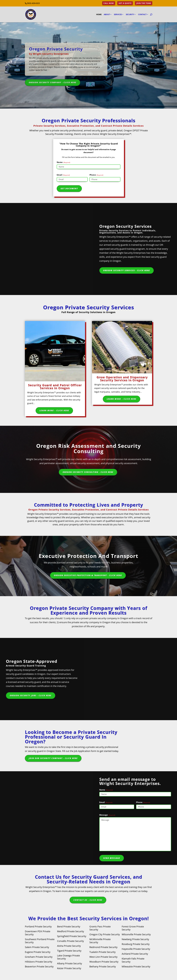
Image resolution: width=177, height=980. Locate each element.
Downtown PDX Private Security (38, 933)
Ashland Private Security (135, 954)
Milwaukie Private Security (136, 966)
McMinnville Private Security (100, 941)
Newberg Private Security (135, 939)
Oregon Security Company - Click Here (53, 82)
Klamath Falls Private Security (133, 960)
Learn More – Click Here (54, 411)
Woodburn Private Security (104, 962)
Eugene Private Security (38, 952)
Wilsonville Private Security (136, 934)
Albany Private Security (70, 963)
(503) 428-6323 (33, 3)
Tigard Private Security (69, 951)
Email (63, 175)
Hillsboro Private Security (39, 962)
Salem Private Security (37, 947)
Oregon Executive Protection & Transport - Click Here (88, 575)
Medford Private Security (71, 931)
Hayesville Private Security (136, 949)
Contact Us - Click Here (88, 900)
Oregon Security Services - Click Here (127, 270)
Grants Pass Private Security (100, 928)
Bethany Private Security (103, 966)
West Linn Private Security (103, 957)
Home (99, 15)
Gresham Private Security (39, 957)
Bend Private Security (69, 926)
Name (63, 162)
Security (130, 15)
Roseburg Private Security (136, 944)
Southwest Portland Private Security (40, 941)
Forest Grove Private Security (133, 928)
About (107, 15)
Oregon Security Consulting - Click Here (88, 472)
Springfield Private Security (72, 936)
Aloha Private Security (69, 946)
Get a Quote (125, 3)
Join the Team (144, 3)
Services (118, 15)
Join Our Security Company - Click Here (53, 758)
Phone (96, 175)
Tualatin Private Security (102, 952)
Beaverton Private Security (39, 966)
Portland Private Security (38, 926)
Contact (142, 15)
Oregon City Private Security (105, 934)
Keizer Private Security (69, 968)
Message (107, 815)
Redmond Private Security (103, 947)
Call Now (109, 3)
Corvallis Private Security (70, 941)
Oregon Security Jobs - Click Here (31, 695)
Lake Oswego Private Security (68, 957)
